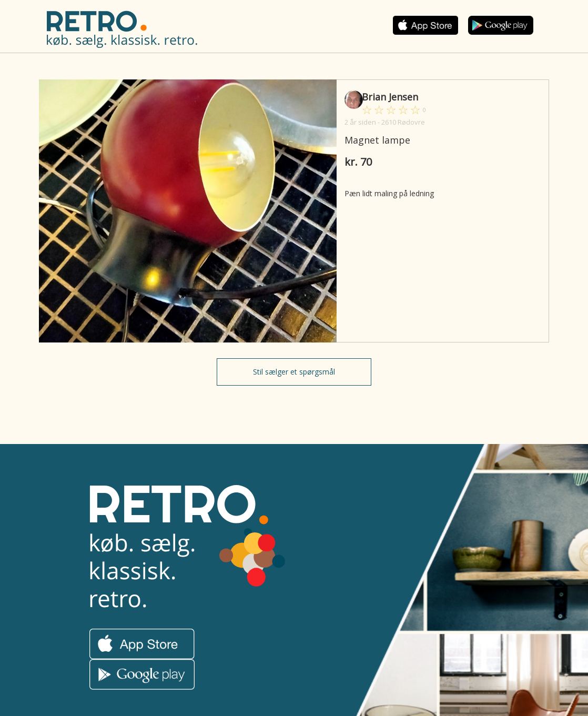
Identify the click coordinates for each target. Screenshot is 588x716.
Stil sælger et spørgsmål (294, 372)
